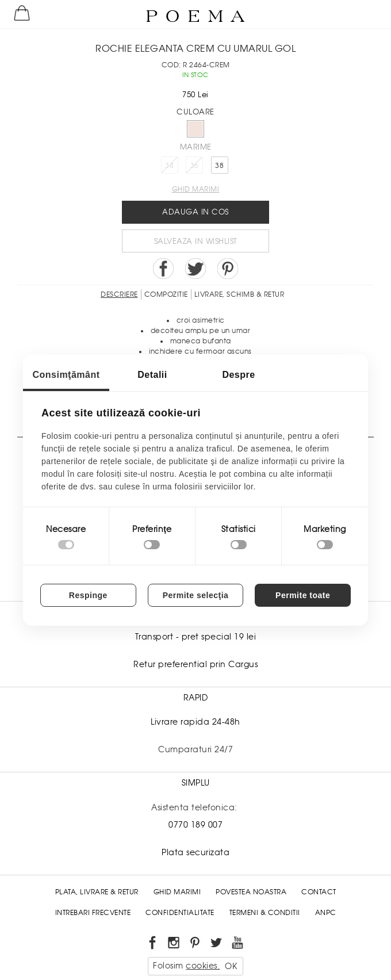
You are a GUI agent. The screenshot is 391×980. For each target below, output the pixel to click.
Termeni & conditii (265, 913)
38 (219, 166)
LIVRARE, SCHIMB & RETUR (239, 294)
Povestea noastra (251, 892)
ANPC (326, 913)
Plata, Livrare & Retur (97, 892)
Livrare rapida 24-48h (195, 722)
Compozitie (166, 294)
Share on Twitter (195, 269)
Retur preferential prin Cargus (195, 664)
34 (169, 166)
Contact (319, 892)
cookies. (203, 966)
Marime (196, 147)
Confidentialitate (180, 913)
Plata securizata (195, 852)
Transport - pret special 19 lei (196, 637)
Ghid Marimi (177, 892)
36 (195, 166)
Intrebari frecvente (93, 913)
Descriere (119, 294)
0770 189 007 (195, 825)
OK (231, 966)
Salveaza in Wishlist (196, 241)
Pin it (228, 269)
